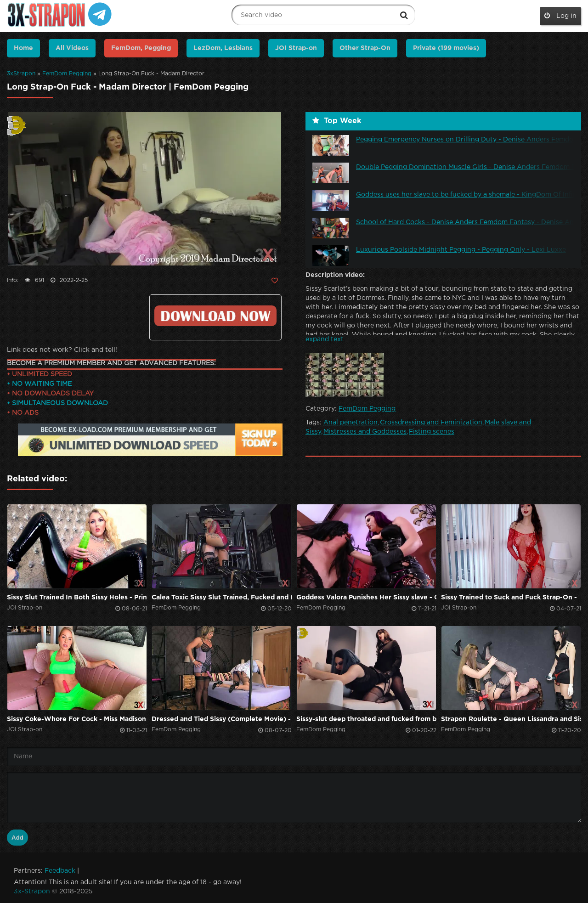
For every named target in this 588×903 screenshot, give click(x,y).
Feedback (60, 871)
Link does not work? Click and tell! (62, 350)
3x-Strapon (32, 892)
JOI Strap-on (296, 48)
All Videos (72, 48)
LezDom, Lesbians (223, 48)
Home (23, 48)
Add (17, 838)
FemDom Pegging (67, 74)
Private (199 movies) (446, 48)
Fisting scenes (432, 432)
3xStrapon (21, 74)
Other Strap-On (365, 48)
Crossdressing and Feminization (431, 423)
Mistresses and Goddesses (365, 432)
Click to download (215, 316)
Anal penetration (351, 423)
